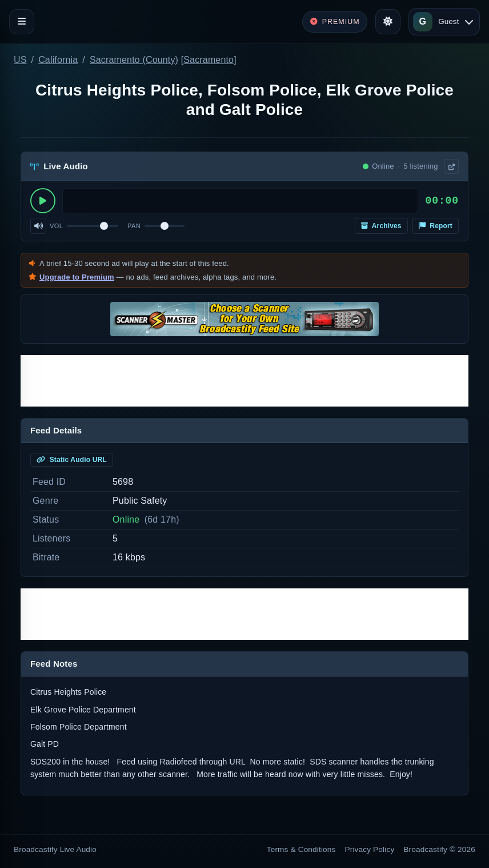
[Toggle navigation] (22, 22)
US (20, 60)
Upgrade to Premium (77, 277)
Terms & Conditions (301, 849)
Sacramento (209, 60)
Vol (56, 226)
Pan (134, 226)
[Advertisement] (244, 381)
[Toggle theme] (388, 22)
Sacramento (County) (134, 60)
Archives (381, 226)
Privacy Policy (370, 849)
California (58, 60)
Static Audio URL (72, 460)
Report (436, 226)
